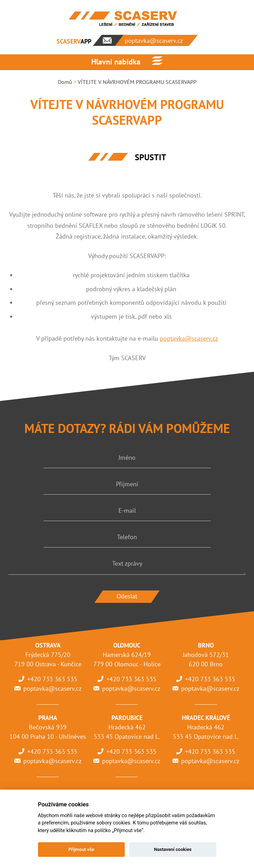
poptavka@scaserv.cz (189, 338)
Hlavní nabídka (116, 62)
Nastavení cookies (173, 849)
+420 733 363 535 (52, 679)
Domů (65, 82)
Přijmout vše (81, 849)
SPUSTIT (151, 157)
